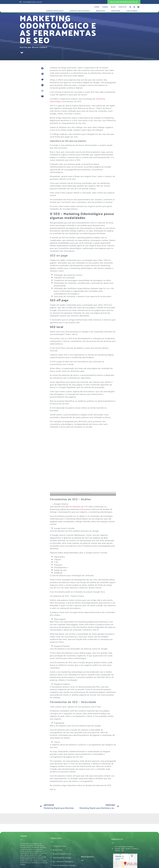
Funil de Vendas (132, 11)
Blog (113, 7)
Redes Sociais (100, 11)
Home (97, 7)
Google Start (116, 11)
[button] (42, 68)
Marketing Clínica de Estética (80, 11)
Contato (123, 7)
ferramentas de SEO (79, 484)
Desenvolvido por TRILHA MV (32, 866)
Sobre (105, 7)
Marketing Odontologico (55, 11)
